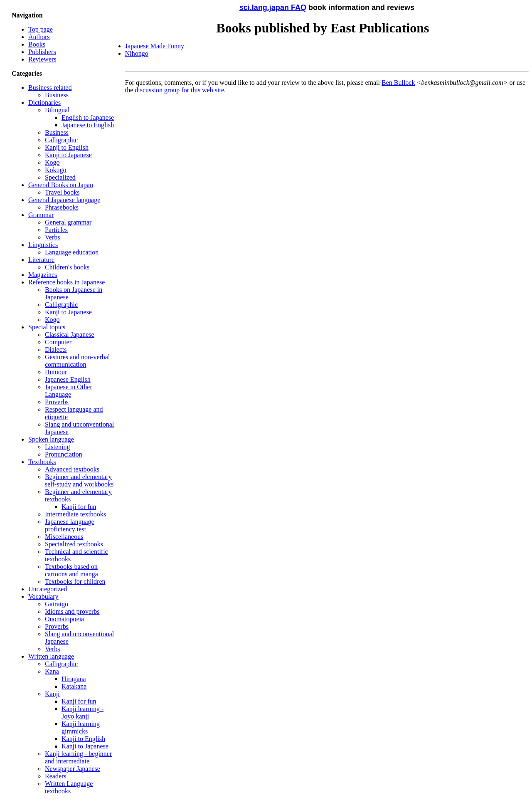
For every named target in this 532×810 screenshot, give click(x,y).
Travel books (62, 192)
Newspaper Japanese (73, 769)
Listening (57, 447)
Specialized (60, 177)
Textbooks (42, 462)
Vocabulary (43, 596)
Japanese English (68, 379)
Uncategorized (48, 589)
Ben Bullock (398, 83)
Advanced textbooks (72, 469)
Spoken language (51, 439)
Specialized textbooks (74, 544)
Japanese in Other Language (69, 391)
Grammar (41, 215)
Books (37, 44)
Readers (56, 776)
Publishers (42, 52)
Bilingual (57, 110)
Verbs (52, 237)
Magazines (43, 275)
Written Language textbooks (69, 787)
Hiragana (74, 679)
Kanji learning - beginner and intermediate (78, 757)
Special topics (47, 327)
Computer (58, 342)
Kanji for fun (79, 507)
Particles (56, 230)
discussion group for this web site (179, 90)
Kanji (52, 694)
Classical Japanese (70, 335)
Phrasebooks (62, 207)
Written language (51, 656)
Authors (39, 37)
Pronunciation (64, 454)
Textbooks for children (75, 582)
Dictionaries (44, 102)
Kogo (52, 162)
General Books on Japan (61, 185)
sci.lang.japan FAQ (273, 7)
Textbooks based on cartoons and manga (71, 570)
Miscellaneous (64, 537)
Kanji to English (67, 147)
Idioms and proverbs (72, 611)
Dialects (56, 349)
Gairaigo (57, 604)
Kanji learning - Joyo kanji (83, 712)
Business (57, 95)
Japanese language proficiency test (70, 525)
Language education (72, 252)
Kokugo (56, 170)
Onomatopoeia (64, 619)
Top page (41, 29)
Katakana (74, 686)
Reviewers (42, 59)
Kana (52, 671)
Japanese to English (88, 125)
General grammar (68, 222)
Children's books (67, 267)
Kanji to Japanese (68, 155)
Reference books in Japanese (66, 282)
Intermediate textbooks (75, 514)
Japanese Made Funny (155, 46)
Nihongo (137, 53)
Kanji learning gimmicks (81, 727)
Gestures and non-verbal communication (77, 361)
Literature (41, 260)
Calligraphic (61, 140)
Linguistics (43, 245)
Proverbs (57, 402)
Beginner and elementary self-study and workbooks (79, 480)
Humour (56, 372)
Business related (50, 88)
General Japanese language (64, 200)
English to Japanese (88, 117)
